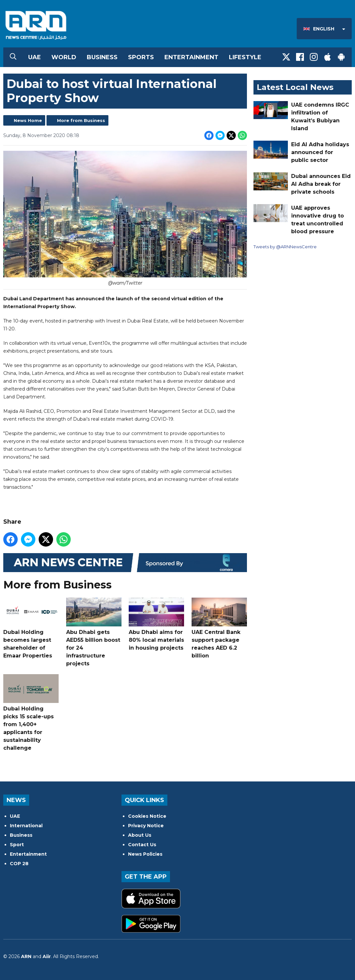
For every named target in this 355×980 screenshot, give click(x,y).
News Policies (145, 854)
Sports (141, 57)
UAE (35, 57)
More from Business (81, 120)
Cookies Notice (147, 816)
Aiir (47, 956)
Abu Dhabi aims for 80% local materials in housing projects (156, 624)
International (26, 826)
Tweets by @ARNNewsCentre (285, 247)
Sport (17, 845)
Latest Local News (295, 87)
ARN (26, 956)
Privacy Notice (146, 826)
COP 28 (19, 864)
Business (102, 57)
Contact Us (142, 845)
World (64, 57)
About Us (140, 835)
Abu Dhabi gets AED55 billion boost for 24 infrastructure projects (94, 632)
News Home (28, 120)
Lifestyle (245, 57)
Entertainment (191, 57)
